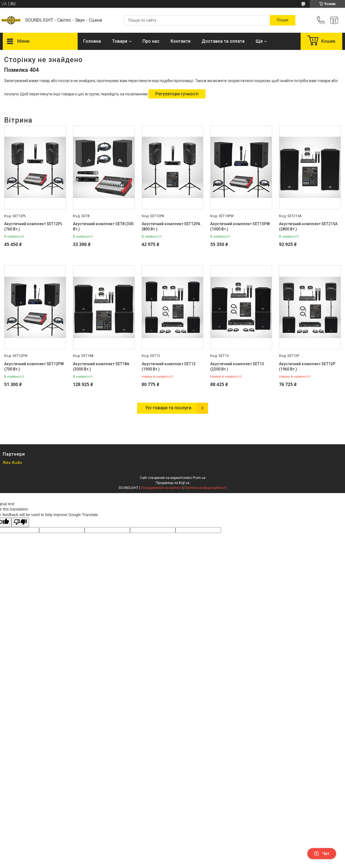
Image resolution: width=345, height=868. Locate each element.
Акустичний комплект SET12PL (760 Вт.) (33, 227)
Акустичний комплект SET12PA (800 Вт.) (171, 227)
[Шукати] (283, 20)
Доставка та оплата (223, 41)
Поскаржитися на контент (161, 488)
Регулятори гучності (177, 94)
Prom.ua (199, 478)
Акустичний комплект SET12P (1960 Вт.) (307, 367)
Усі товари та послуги (168, 408)
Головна (92, 41)
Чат (322, 854)
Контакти (181, 41)
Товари (120, 41)
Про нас (151, 41)
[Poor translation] (20, 522)
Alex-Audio (12, 463)
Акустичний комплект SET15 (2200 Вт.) (237, 367)
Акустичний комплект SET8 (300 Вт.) (103, 227)
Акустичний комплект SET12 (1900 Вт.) (169, 367)
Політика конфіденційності (205, 488)
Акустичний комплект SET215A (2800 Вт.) (308, 227)
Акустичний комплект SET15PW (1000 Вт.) (240, 227)
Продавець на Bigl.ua (173, 483)
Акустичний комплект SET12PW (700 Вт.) (34, 367)
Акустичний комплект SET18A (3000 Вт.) (101, 367)
